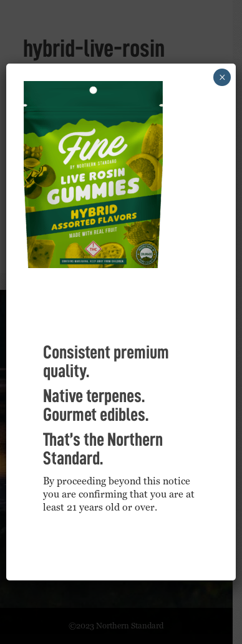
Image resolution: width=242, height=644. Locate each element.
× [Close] (222, 77)
